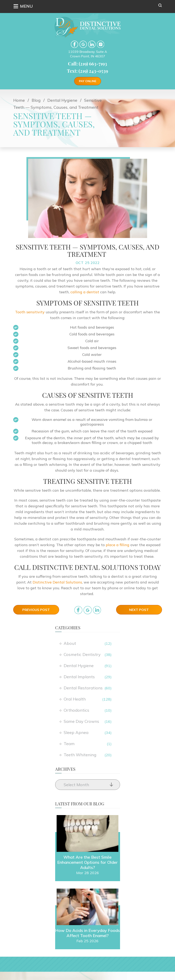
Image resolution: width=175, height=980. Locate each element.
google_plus (88, 610)
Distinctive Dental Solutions (57, 582)
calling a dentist (85, 292)
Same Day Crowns (81, 721)
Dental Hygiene (79, 666)
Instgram (101, 44)
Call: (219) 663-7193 (87, 64)
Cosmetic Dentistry (82, 654)
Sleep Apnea (76, 732)
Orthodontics (76, 710)
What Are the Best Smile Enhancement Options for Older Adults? (87, 862)
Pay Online (88, 81)
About (70, 643)
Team (69, 744)
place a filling (117, 545)
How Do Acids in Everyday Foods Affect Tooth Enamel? (87, 933)
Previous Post (36, 610)
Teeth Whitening (80, 755)
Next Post (139, 610)
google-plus (83, 44)
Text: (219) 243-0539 (87, 71)
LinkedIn (92, 44)
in (97, 610)
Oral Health (75, 699)
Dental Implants (79, 677)
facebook (74, 44)
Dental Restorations (83, 688)
